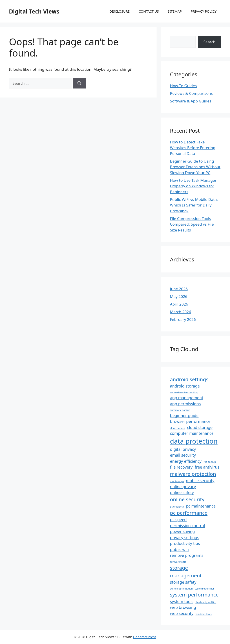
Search (210, 42)
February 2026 (183, 319)
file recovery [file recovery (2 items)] (181, 467)
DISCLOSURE (119, 11)
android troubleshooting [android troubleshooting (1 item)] (184, 392)
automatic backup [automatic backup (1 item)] (180, 410)
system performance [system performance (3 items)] (194, 595)
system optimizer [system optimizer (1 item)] (204, 589)
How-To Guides (183, 86)
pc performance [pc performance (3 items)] (189, 513)
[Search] (79, 83)
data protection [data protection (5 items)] (194, 441)
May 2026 (179, 296)
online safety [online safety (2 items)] (182, 492)
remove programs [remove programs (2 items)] (187, 555)
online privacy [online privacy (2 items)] (183, 487)
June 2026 (179, 289)
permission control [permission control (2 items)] (187, 526)
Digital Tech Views (34, 11)
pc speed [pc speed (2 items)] (178, 519)
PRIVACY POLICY (204, 11)
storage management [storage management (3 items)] (186, 571)
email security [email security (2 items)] (183, 455)
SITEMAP (175, 11)
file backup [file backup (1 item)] (210, 462)
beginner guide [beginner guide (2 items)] (184, 415)
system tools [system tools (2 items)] (182, 601)
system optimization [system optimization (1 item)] (181, 589)
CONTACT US (149, 11)
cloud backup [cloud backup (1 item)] (178, 428)
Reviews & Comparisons (191, 93)
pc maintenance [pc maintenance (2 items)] (201, 506)
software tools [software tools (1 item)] (178, 562)
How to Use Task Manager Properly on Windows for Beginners (193, 186)
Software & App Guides (191, 101)
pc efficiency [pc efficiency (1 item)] (177, 507)
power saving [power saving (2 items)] (182, 531)
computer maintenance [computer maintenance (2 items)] (192, 433)
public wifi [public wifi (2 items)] (179, 549)
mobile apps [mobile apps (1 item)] (177, 481)
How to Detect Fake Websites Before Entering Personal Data (193, 148)
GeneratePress (145, 637)
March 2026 (181, 312)
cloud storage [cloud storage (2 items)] (200, 427)
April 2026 (179, 304)
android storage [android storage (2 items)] (185, 386)
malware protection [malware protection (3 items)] (193, 474)
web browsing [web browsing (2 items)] (183, 607)
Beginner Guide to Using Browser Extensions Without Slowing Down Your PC (195, 167)
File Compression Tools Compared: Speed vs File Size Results (192, 224)
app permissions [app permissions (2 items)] (185, 404)
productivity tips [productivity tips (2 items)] (185, 543)
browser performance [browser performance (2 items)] (190, 421)
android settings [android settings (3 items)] (189, 379)
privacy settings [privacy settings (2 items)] (185, 537)
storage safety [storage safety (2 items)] (183, 582)
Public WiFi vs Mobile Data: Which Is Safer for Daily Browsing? (194, 205)
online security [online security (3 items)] (187, 499)
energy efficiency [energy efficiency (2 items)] (186, 461)
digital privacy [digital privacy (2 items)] (183, 449)
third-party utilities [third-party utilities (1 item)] (206, 602)
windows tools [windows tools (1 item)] (204, 614)
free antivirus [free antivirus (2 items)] (207, 467)
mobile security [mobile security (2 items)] (200, 481)
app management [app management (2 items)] (187, 398)
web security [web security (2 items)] (182, 613)
